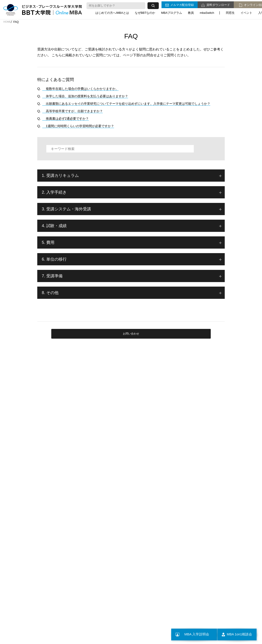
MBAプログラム (172, 12)
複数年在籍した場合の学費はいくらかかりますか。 (81, 89)
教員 (191, 12)
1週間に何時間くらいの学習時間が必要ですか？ (79, 126)
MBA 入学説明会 (188, 634)
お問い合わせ (131, 339)
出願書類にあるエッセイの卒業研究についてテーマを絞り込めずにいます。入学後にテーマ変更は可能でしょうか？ (130, 103)
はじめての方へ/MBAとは (112, 12)
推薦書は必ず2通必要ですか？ (65, 118)
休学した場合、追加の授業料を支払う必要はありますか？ (86, 96)
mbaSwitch (207, 12)
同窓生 (230, 12)
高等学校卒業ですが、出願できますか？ (73, 111)
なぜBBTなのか (145, 12)
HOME (7, 22)
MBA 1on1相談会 (235, 634)
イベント (246, 12)
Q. (39, 89)
